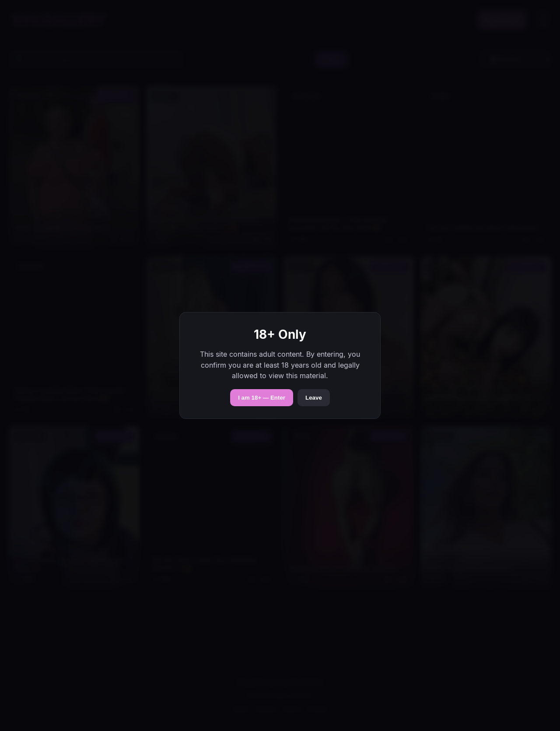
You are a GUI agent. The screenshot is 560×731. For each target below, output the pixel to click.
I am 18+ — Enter (262, 398)
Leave (314, 398)
